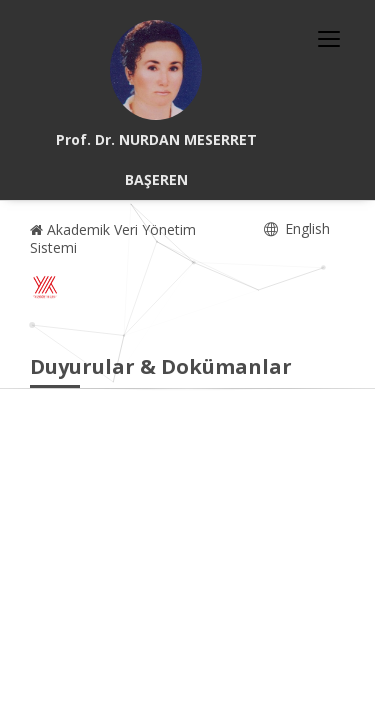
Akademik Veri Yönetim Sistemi (113, 238)
